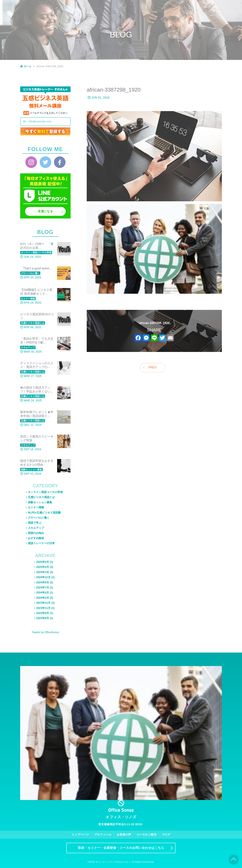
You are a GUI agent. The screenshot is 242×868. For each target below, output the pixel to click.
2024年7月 (43, 588)
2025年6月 (43, 562)
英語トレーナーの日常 (206, 59)
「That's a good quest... (36, 268)
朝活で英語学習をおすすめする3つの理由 (37, 463)
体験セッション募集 (206, 21)
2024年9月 (43, 582)
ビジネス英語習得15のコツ (37, 316)
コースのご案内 (186, 4)
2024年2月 (43, 598)
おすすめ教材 (206, 51)
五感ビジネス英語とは (206, 16)
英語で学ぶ (35, 523)
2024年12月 (43, 577)
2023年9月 (43, 613)
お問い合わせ (226, 4)
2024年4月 (43, 593)
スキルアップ (206, 46)
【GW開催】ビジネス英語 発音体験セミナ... (36, 292)
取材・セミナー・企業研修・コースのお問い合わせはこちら (121, 848)
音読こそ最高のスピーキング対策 (37, 438)
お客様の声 (165, 4)
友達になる (45, 211)
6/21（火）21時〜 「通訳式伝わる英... (37, 246)
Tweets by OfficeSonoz (45, 632)
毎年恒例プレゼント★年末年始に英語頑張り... (37, 414)
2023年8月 (43, 618)
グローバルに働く (206, 41)
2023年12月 (43, 603)
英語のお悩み (206, 36)
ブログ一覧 (206, 11)
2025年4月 (43, 567)
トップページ (125, 4)
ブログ (206, 4)
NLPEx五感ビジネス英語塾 (206, 31)
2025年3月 (43, 572)
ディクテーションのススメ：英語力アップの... (37, 365)
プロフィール (145, 4)
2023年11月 (43, 608)
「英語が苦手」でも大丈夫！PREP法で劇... (37, 341)
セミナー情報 (206, 26)
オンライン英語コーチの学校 (45, 492)
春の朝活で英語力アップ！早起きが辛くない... (37, 390)
